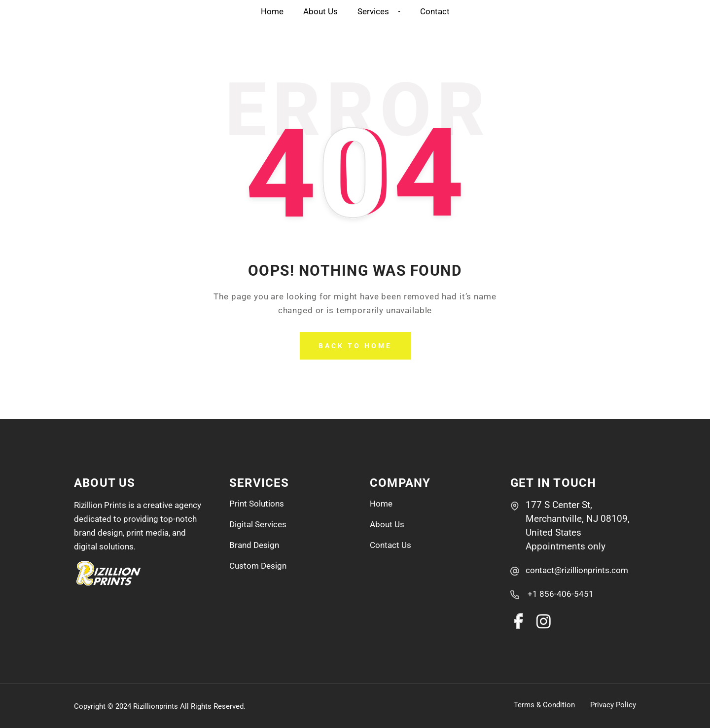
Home (272, 11)
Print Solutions (257, 504)
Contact (435, 11)
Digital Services (258, 524)
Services (379, 11)
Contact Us (390, 545)
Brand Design (254, 545)
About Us (320, 11)
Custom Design (258, 566)
